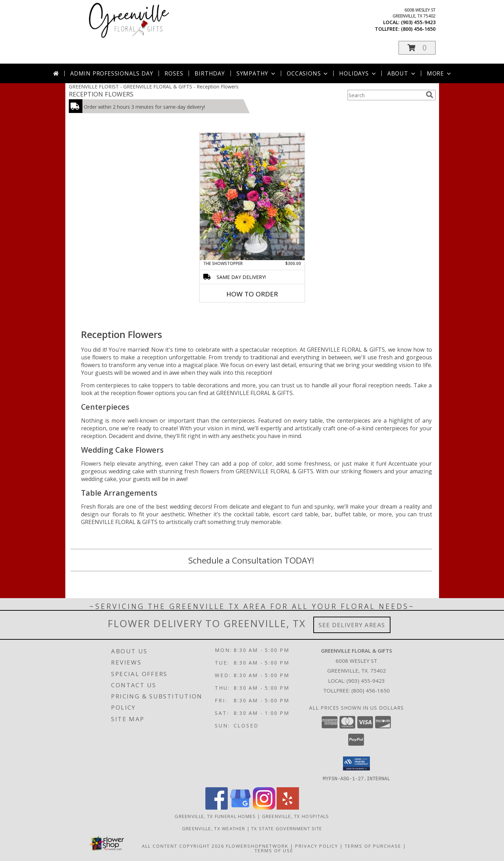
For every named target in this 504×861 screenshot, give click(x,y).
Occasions (308, 73)
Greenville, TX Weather (214, 828)
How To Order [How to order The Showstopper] (252, 294)
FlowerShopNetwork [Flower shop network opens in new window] (257, 846)
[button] (417, 48)
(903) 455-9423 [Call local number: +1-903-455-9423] (418, 22)
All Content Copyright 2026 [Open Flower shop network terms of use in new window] (183, 846)
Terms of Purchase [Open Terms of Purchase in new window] (373, 846)
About (402, 73)
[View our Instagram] (264, 807)
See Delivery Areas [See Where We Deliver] (352, 625)
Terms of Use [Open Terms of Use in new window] (274, 850)
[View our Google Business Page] (240, 807)
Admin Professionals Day (112, 73)
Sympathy (257, 73)
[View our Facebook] (217, 807)
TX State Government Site (287, 828)
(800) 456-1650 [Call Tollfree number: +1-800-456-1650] (371, 690)
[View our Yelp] (288, 807)
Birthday (210, 73)
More (440, 73)
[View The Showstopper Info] (252, 196)
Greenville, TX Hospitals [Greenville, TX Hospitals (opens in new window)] (296, 816)
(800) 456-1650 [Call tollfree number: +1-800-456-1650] (418, 29)
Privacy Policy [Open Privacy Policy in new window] (317, 846)
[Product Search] (385, 95)
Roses (174, 73)
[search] (430, 95)
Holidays (358, 73)
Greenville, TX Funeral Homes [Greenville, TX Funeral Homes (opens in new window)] (215, 816)
